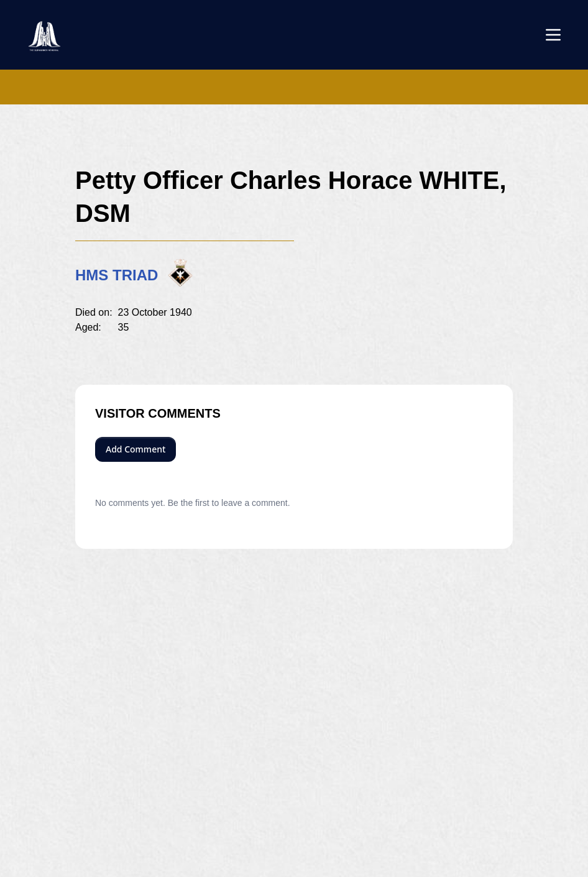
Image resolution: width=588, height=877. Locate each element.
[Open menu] (553, 35)
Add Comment (136, 449)
